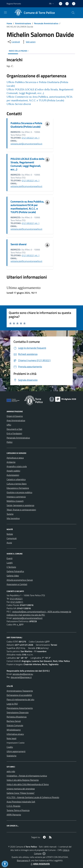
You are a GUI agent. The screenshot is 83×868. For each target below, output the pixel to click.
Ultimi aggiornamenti (16, 751)
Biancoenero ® (23, 860)
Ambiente (11, 462)
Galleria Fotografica (15, 571)
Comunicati (12, 538)
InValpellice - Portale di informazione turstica (27, 776)
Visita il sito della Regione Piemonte (23, 780)
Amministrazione (23, 23)
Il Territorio (11, 567)
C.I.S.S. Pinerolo (13, 806)
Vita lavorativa (13, 518)
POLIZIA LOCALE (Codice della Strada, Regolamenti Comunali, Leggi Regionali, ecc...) (27, 164)
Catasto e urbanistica (16, 479)
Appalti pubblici (13, 471)
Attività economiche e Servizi (20, 580)
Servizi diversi (19, 244)
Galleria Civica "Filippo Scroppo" (21, 793)
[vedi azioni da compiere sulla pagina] (29, 42)
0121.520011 (17, 602)
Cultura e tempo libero (17, 484)
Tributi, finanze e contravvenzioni (21, 510)
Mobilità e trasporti (15, 501)
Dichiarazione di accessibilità (19, 695)
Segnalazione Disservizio (18, 712)
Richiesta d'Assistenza (17, 717)
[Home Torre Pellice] (34, 13)
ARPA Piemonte (14, 815)
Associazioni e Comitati (17, 584)
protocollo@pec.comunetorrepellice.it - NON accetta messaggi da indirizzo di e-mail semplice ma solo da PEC (39, 613)
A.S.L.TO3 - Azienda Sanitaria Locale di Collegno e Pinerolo (33, 797)
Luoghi (10, 563)
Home (9, 23)
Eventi (10, 558)
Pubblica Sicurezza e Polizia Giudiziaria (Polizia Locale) (26, 125)
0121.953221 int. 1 (31, 138)
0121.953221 (16, 599)
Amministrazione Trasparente (20, 691)
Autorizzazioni (13, 475)
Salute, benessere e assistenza (20, 505)
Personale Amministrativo (46, 23)
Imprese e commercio (16, 497)
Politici (10, 442)
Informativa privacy (15, 734)
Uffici (9, 425)
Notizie (10, 534)
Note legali (11, 738)
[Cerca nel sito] (73, 13)
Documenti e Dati (14, 429)
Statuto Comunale (15, 725)
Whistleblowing (14, 730)
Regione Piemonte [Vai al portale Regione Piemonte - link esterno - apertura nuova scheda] (14, 4)
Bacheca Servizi (14, 721)
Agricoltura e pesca (15, 458)
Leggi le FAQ (12, 704)
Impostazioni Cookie (16, 743)
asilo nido (11, 771)
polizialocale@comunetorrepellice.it (26, 144)
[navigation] (5, 12)
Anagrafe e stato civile (17, 466)
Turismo (10, 514)
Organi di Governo (15, 416)
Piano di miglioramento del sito (20, 699)
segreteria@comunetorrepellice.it (28, 618)
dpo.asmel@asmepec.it (21, 677)
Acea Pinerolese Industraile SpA (21, 802)
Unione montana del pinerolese (21, 789)
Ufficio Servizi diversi (19, 104)
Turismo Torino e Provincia (18, 810)
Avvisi (9, 543)
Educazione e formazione (18, 488)
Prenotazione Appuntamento (20, 708)
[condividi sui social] (14, 42)
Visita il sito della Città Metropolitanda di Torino (28, 784)
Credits (10, 747)
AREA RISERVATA (40, 864)
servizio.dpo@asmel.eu (23, 674)
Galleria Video (13, 576)
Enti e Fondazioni (14, 433)
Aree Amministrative (16, 420)
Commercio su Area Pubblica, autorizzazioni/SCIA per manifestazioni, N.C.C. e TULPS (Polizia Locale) (27, 207)
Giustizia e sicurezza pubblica (19, 492)
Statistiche (11, 756)
